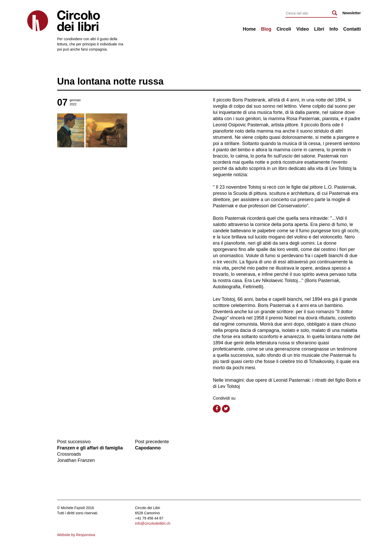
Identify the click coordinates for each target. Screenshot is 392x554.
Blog (266, 29)
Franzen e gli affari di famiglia (90, 448)
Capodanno (148, 448)
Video (303, 29)
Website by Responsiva (76, 535)
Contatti (352, 29)
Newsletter (352, 13)
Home (249, 29)
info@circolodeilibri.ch (153, 523)
